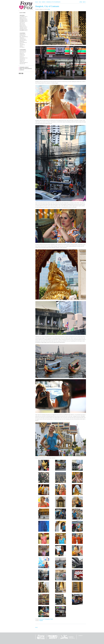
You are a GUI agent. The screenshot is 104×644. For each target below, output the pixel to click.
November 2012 (23, 31)
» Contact (80, 636)
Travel (21, 61)
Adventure (22, 51)
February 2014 (23, 19)
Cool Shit (22, 52)
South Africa (23, 43)
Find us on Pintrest (23, 73)
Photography (23, 58)
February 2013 (23, 27)
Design (21, 53)
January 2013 (22, 28)
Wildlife (21, 64)
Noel (49, 9)
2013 (40, 2)
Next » (84, 2)
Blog (37, 2)
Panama (21, 41)
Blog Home (23, 13)
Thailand (22, 45)
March (44, 2)
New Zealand (22, 40)
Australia (22, 36)
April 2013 (22, 25)
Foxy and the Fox (26, 5)
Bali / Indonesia (23, 37)
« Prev (81, 2)
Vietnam (21, 47)
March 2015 (22, 18)
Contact (21, 70)
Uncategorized (23, 63)
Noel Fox (68, 637)
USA (20, 46)
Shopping (22, 59)
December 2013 (23, 20)
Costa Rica (22, 39)
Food (21, 57)
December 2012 (23, 29)
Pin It (36, 627)
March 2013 (22, 26)
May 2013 (21, 24)
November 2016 (23, 17)
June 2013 (22, 22)
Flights (21, 56)
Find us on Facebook (19, 73)
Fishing (21, 54)
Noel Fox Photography (25, 69)
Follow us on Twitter (21, 73)
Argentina (22, 34)
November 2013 (23, 21)
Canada (21, 38)
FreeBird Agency (24, 67)
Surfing (21, 60)
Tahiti (21, 44)
